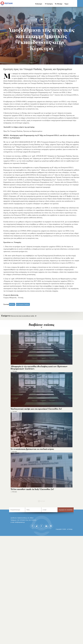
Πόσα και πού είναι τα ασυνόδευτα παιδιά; (18, 316)
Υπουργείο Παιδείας (23, 304)
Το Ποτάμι (59, 4)
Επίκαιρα (39, 4)
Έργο (67, 4)
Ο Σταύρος (49, 4)
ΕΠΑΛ (12, 304)
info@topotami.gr (20, 522)
